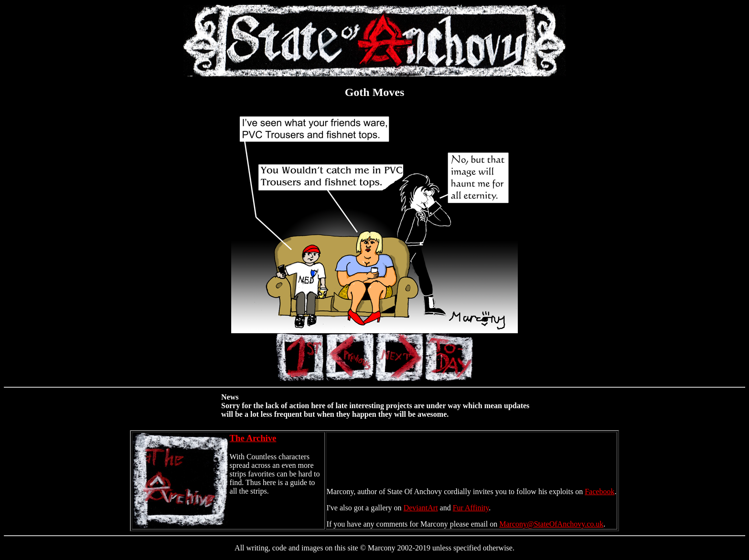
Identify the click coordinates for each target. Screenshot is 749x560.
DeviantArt (421, 508)
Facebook (599, 491)
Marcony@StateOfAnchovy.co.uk (551, 524)
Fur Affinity (471, 508)
